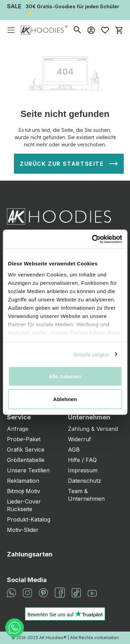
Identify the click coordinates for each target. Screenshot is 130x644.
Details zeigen (91, 354)
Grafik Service (26, 450)
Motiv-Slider (23, 530)
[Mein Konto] (91, 30)
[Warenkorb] (119, 30)
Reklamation (23, 481)
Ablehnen (65, 399)
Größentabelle (26, 460)
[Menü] (11, 30)
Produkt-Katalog (29, 519)
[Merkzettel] (105, 30)
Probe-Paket (24, 439)
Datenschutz (85, 481)
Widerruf (80, 439)
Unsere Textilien (28, 470)
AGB (74, 450)
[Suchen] (77, 30)
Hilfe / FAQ (82, 460)
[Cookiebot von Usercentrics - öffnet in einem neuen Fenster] (93, 239)
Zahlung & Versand (93, 429)
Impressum (83, 470)
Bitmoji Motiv (24, 491)
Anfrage (18, 429)
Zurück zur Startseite (62, 164)
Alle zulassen (65, 376)
